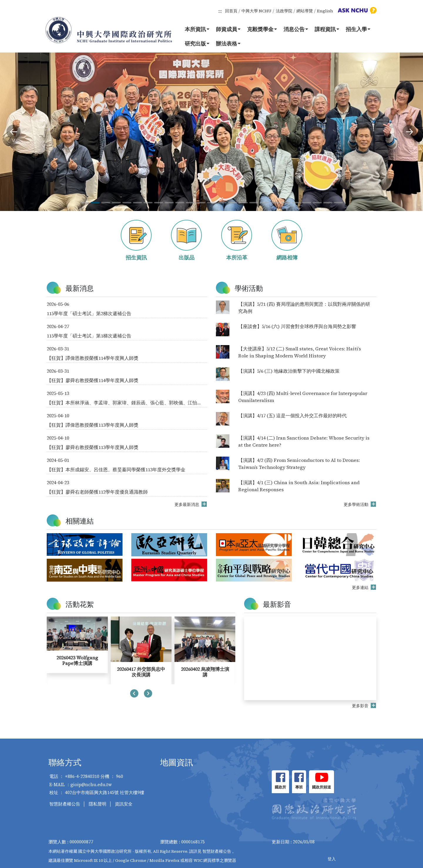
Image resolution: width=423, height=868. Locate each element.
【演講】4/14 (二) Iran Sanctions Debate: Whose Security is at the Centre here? (304, 441)
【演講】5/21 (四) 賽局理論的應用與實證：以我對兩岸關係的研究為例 (304, 308)
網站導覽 (305, 11)
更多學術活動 (356, 504)
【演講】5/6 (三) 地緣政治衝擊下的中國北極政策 (289, 371)
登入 (332, 859)
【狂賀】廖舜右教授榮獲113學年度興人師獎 (93, 447)
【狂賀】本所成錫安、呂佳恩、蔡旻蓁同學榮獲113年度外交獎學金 (116, 470)
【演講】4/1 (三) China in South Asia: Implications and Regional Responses (299, 486)
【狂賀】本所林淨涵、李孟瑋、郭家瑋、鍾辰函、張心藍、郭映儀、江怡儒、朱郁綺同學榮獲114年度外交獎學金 (122, 403)
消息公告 (296, 29)
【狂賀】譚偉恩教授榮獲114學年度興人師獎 (93, 358)
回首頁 (231, 11)
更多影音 (361, 706)
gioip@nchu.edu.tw (91, 785)
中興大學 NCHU (256, 11)
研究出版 (197, 43)
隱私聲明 (98, 804)
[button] (14, 132)
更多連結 (361, 587)
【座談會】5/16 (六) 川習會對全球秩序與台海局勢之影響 (297, 326)
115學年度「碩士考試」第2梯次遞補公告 (89, 313)
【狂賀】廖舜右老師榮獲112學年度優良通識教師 (97, 492)
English (325, 11)
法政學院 (284, 11)
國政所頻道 (322, 787)
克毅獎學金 (262, 29)
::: (220, 11)
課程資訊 (327, 29)
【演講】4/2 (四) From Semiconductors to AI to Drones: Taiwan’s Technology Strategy (299, 464)
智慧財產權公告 (65, 804)
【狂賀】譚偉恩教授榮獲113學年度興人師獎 (93, 425)
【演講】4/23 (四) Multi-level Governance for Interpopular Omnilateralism (303, 397)
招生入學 (358, 29)
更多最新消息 (187, 504)
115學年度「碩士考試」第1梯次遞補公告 (89, 336)
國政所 (280, 787)
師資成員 (228, 29)
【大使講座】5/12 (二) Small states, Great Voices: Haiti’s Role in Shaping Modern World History (300, 352)
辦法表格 (228, 43)
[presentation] (134, 694)
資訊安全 (124, 804)
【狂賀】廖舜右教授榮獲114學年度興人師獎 (93, 380)
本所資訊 (197, 29)
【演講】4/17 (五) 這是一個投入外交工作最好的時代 (292, 416)
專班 (299, 787)
